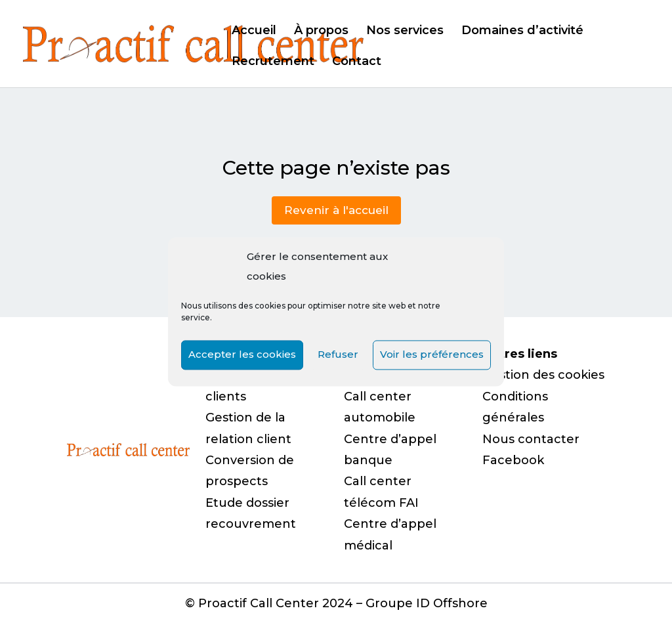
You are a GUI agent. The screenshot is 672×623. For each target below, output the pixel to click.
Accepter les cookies (242, 355)
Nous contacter (531, 439)
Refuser (338, 355)
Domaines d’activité (522, 32)
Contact (357, 62)
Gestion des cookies (543, 375)
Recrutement (273, 62)
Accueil (254, 32)
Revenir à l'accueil (336, 210)
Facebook (513, 460)
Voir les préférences (432, 355)
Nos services (405, 32)
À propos (321, 32)
